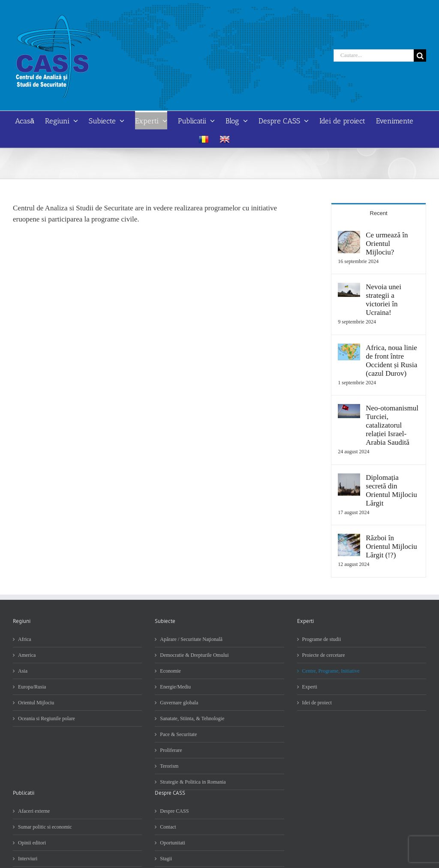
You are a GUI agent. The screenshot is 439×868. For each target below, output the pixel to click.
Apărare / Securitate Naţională (191, 639)
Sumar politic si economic (45, 827)
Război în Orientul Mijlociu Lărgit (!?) (391, 546)
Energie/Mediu (175, 687)
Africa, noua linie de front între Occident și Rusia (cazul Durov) (391, 361)
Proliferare (171, 750)
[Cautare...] (374, 55)
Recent (379, 213)
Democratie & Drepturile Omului (194, 655)
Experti (310, 687)
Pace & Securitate (178, 734)
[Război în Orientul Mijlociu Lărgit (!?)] (349, 539)
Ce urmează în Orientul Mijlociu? (387, 244)
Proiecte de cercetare (324, 655)
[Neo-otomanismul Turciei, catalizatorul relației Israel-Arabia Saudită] (349, 409)
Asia (23, 671)
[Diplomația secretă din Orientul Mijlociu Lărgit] (349, 479)
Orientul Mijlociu (36, 703)
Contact (168, 827)
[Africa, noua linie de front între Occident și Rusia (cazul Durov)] (349, 349)
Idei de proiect (317, 703)
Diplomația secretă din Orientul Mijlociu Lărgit (391, 490)
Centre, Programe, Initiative (331, 671)
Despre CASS (174, 811)
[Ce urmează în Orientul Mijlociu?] (349, 236)
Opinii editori (32, 843)
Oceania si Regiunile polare (47, 718)
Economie (170, 671)
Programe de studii (322, 639)
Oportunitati (173, 843)
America (27, 655)
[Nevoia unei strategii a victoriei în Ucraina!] (349, 288)
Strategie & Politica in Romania (193, 782)
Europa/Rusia (32, 687)
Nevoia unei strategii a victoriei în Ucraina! (383, 300)
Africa (25, 639)
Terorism (169, 766)
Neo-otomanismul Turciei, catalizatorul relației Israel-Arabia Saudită (392, 425)
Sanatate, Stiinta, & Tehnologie (192, 718)
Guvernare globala (179, 703)
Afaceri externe (34, 811)
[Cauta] (420, 55)
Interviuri (28, 859)
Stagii (166, 859)
